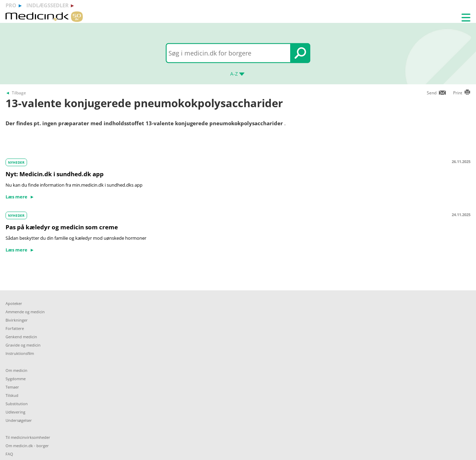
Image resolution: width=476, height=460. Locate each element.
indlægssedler (47, 5)
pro (11, 5)
